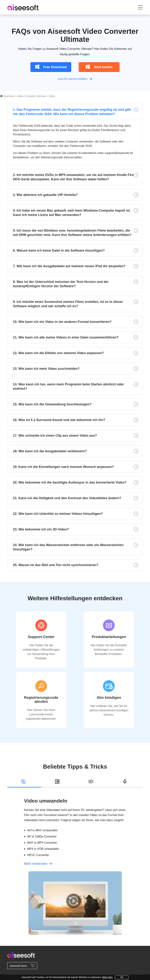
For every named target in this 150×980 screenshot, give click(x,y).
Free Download (51, 67)
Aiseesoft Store (22, 965)
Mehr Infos (107, 977)
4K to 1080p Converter (42, 836)
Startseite (7, 96)
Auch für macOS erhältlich (75, 79)
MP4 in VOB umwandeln (43, 849)
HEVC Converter (38, 855)
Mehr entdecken (38, 864)
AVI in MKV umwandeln (43, 830)
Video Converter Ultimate (32, 96)
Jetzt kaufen (99, 67)
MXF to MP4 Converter (42, 843)
